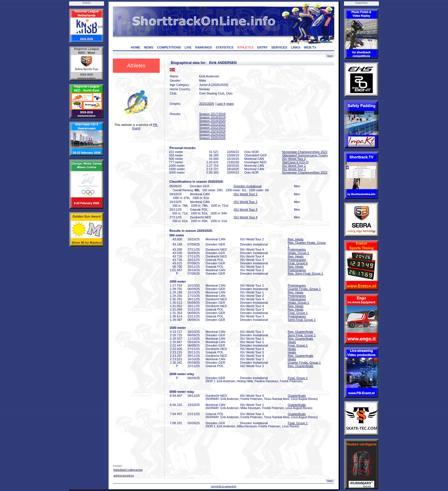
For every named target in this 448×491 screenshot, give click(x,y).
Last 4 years (225, 104)
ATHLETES (245, 47)
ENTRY (262, 47)
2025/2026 (207, 104)
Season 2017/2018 (212, 114)
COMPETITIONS (169, 47)
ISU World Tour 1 (294, 166)
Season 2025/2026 (212, 138)
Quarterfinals (297, 396)
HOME (136, 47)
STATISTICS (225, 47)
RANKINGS (204, 47)
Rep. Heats (296, 239)
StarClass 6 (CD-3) (295, 162)
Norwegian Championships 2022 (305, 152)
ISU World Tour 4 (246, 217)
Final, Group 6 (298, 263)
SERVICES (279, 47)
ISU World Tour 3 (246, 210)
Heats (292, 342)
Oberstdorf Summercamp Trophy (305, 155)
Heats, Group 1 (298, 253)
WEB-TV (310, 47)
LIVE (188, 47)
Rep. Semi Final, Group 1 (305, 273)
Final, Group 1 (298, 313)
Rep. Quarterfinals (300, 332)
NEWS (149, 47)
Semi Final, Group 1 (302, 320)
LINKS (296, 47)
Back (330, 56)
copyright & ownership (224, 486)
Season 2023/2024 (212, 131)
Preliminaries (297, 249)
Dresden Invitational (248, 186)
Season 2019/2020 (212, 121)
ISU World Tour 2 (294, 159)
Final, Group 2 (298, 378)
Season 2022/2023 (212, 128)
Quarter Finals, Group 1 (304, 289)
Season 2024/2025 (212, 134)
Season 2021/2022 (212, 124)
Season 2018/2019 (212, 117)
